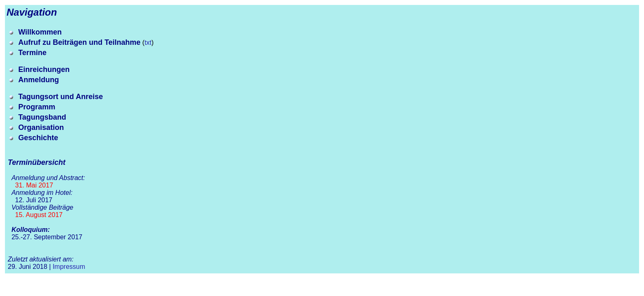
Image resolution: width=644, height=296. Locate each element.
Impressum (69, 267)
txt (148, 43)
